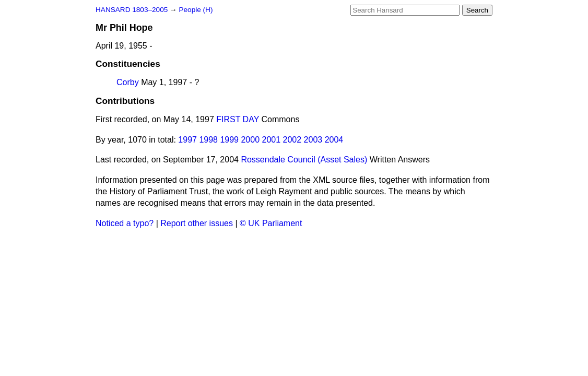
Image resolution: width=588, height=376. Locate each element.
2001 (272, 140)
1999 (229, 140)
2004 (334, 140)
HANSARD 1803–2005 (132, 10)
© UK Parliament (271, 223)
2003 (313, 140)
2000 (250, 140)
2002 (292, 140)
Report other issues (197, 223)
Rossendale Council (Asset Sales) (304, 160)
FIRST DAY (238, 119)
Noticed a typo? (125, 223)
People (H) (196, 10)
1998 (208, 140)
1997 (187, 140)
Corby (128, 82)
